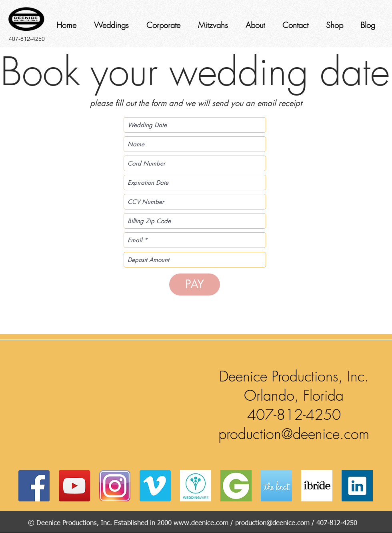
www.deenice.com (201, 523)
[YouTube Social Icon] (74, 486)
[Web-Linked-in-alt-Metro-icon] (357, 486)
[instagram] (115, 486)
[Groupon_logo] (236, 486)
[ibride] (317, 486)
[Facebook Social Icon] (34, 486)
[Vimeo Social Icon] (155, 486)
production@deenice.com (294, 434)
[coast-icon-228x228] (276, 486)
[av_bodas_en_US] (196, 486)
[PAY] (195, 284)
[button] (108, 403)
